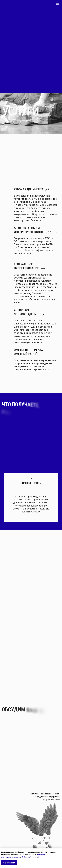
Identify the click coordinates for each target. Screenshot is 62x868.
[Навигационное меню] (58, 4)
